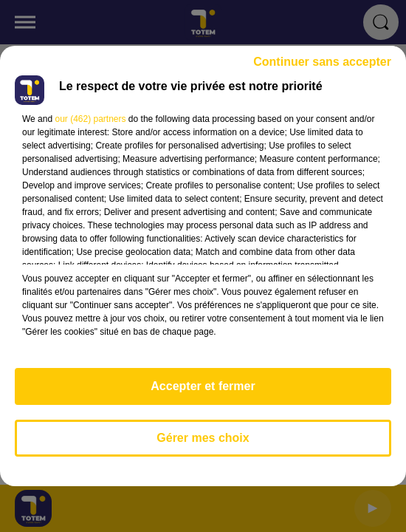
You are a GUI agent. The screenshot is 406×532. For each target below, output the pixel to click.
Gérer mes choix (203, 438)
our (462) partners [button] (90, 119)
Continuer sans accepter (322, 62)
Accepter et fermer (203, 386)
